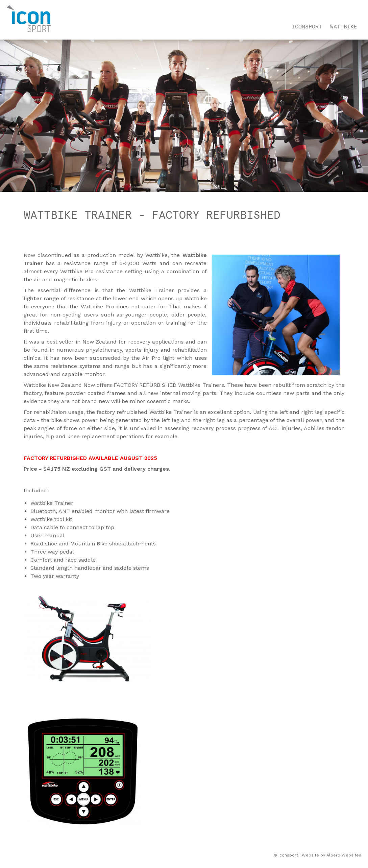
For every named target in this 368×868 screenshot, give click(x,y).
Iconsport (307, 27)
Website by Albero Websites (332, 855)
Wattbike (344, 27)
